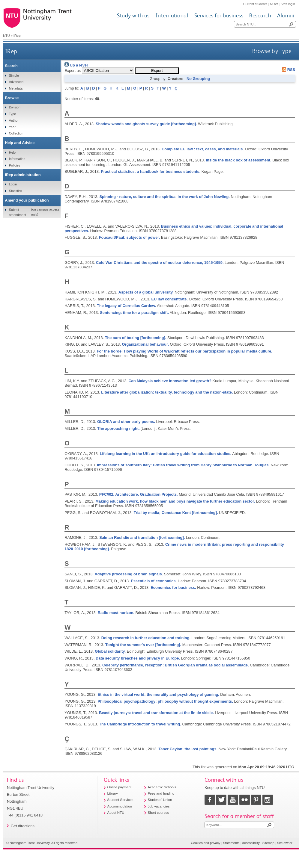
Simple (14, 75)
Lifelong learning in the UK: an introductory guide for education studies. (166, 454)
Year (12, 127)
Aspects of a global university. (146, 292)
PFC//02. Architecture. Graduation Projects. (139, 494)
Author (14, 120)
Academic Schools (162, 787)
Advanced (16, 82)
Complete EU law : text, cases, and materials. (203, 149)
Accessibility (251, 843)
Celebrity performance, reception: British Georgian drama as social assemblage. (176, 665)
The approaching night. (118, 428)
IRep (11, 51)
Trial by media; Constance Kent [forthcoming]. (176, 513)
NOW (274, 4)
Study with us (133, 15)
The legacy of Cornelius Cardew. (126, 306)
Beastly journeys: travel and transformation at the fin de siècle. (156, 713)
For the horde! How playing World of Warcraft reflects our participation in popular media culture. (185, 351)
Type (13, 114)
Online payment (120, 787)
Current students (255, 4)
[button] (157, 71)
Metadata (16, 88)
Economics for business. (173, 588)
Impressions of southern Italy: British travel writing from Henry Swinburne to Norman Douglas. (183, 465)
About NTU (116, 813)
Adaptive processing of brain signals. (129, 574)
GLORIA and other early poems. (126, 422)
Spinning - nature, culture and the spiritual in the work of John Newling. (164, 197)
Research (260, 15)
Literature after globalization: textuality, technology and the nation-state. (167, 392)
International (172, 15)
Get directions (23, 826)
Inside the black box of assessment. (238, 160)
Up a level (76, 65)
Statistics (16, 191)
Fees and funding (161, 793)
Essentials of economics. (154, 581)
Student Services (120, 800)
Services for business (219, 15)
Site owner (285, 843)
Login (13, 184)
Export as (73, 71)
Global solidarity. (110, 651)
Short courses (158, 813)
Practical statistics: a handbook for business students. (151, 171)
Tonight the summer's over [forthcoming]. (143, 645)
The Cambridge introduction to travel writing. (140, 724)
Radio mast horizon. (116, 613)
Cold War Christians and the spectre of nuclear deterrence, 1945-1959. (160, 263)
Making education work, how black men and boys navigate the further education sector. (175, 501)
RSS (288, 70)
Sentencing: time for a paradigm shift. (134, 313)
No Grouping (198, 79)
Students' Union (160, 800)
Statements (231, 843)
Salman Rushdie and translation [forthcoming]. (142, 537)
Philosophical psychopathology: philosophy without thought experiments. (165, 701)
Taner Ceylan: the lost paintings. (188, 749)
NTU (6, 36)
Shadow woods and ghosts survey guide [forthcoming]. (146, 124)
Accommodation (120, 806)
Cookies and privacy (206, 843)
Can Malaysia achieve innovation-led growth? (170, 381)
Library (113, 793)
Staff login (288, 4)
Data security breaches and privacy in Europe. (138, 658)
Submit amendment (18, 212)
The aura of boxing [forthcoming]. (136, 338)
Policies (15, 165)
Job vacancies (159, 806)
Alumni (286, 15)
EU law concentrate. (169, 299)
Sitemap (268, 843)
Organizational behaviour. (145, 344)
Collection (16, 133)
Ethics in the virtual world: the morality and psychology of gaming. (158, 694)
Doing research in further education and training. (146, 638)
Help (12, 152)
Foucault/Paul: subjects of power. (129, 237)
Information (17, 159)
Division (15, 107)
